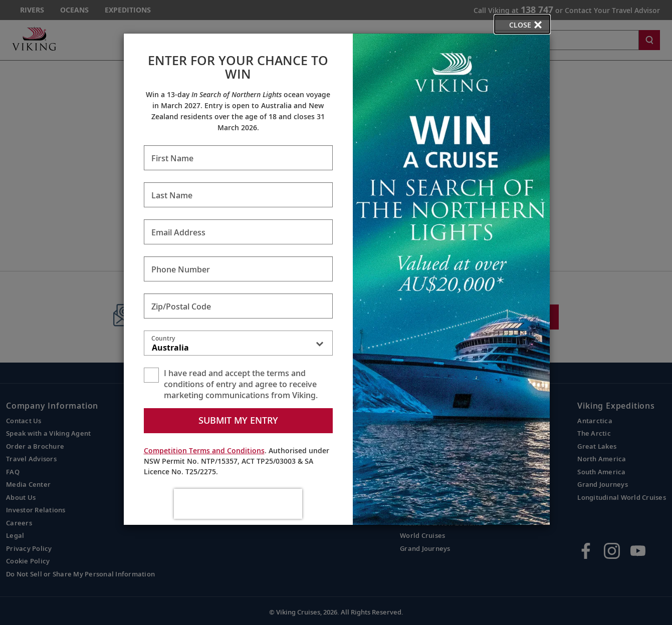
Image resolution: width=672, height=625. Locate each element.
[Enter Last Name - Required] (238, 195)
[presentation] (238, 504)
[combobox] (238, 345)
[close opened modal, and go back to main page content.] (522, 24)
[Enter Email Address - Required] (238, 232)
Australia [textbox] (170, 348)
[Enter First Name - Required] (238, 158)
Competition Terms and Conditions (204, 450)
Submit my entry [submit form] (238, 420)
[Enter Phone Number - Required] (238, 269)
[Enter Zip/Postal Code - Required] (238, 306)
